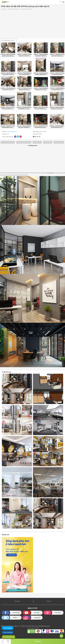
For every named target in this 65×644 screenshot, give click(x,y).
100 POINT (38, 641)
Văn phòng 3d (48, 142)
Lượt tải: (5, 134)
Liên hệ (49, 601)
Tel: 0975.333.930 (9, 637)
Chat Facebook (8, 632)
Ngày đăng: (36, 132)
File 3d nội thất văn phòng (24, 142)
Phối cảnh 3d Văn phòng (26, 9)
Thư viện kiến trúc (12, 132)
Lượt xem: (36, 134)
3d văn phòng (37, 142)
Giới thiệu (17, 601)
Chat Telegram (8, 628)
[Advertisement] (32, 24)
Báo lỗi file (38, 137)
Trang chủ (3, 9)
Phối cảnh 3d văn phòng (8, 142)
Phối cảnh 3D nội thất (13, 9)
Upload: (4, 132)
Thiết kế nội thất (59, 142)
